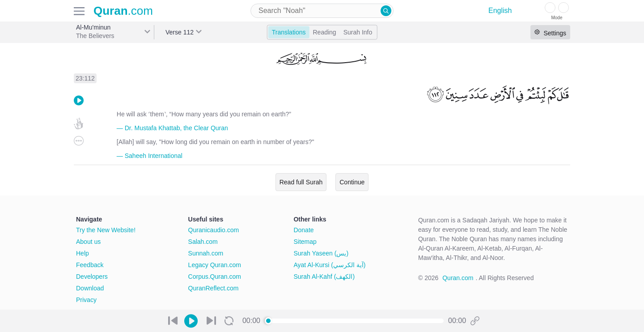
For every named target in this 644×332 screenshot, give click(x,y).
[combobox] (322, 11)
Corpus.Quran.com (215, 277)
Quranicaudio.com (214, 230)
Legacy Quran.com (215, 265)
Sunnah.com (206, 253)
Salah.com (203, 242)
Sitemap (305, 242)
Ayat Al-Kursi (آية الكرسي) (329, 265)
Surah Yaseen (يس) (321, 253)
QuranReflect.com (214, 288)
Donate (303, 230)
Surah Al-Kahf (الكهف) (324, 277)
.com (123, 11)
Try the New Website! (106, 230)
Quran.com (458, 278)
